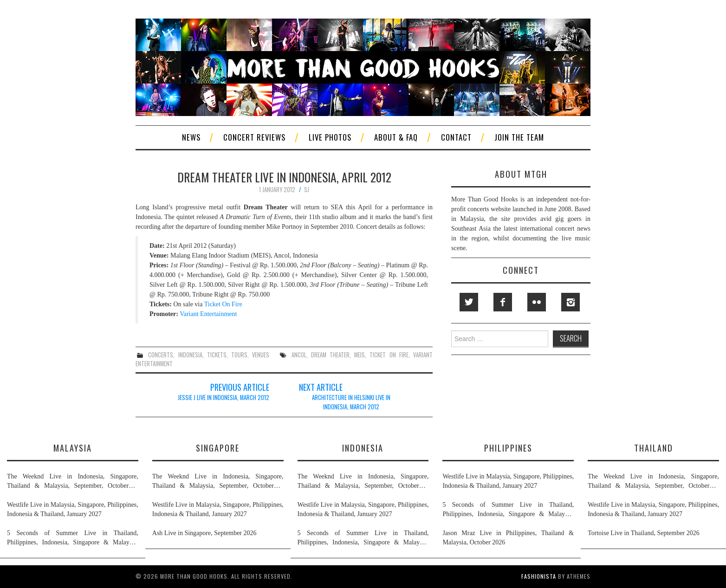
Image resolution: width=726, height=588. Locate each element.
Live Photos (330, 137)
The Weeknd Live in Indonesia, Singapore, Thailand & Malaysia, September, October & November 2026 (73, 482)
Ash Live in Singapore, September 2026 (204, 533)
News (191, 137)
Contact (456, 137)
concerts (161, 355)
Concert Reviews (254, 137)
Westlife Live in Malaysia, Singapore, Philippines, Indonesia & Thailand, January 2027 (73, 509)
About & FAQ (396, 137)
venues (261, 355)
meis (360, 355)
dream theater (330, 355)
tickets (217, 355)
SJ (307, 190)
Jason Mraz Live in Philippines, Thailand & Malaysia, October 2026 (508, 538)
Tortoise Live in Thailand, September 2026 (644, 533)
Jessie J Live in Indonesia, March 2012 (224, 397)
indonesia (190, 355)
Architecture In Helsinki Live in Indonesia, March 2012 (351, 402)
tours (239, 355)
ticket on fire (389, 355)
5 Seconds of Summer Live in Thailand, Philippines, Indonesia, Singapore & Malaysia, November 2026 (73, 538)
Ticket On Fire (223, 304)
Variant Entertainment (208, 314)
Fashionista (539, 576)
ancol (299, 355)
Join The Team (519, 137)
